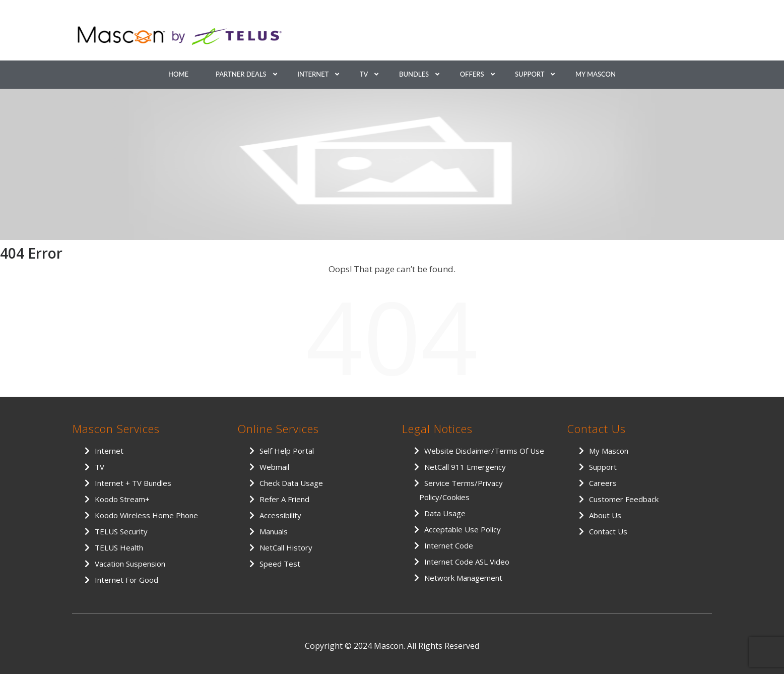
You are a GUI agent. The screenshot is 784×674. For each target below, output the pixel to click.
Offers (472, 74)
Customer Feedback (624, 499)
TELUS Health (119, 547)
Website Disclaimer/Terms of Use (484, 451)
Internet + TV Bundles (133, 483)
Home (178, 74)
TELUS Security (121, 531)
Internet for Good (126, 580)
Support (530, 74)
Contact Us (608, 531)
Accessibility (280, 515)
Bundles (414, 74)
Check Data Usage (291, 483)
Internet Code (449, 545)
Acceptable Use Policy (463, 529)
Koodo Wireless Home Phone (146, 515)
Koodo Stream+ (122, 499)
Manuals (274, 531)
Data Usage (445, 513)
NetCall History (286, 547)
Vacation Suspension (130, 564)
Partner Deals (241, 74)
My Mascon (596, 74)
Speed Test (280, 564)
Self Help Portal (287, 451)
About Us (605, 515)
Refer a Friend (284, 499)
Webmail (274, 467)
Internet (313, 74)
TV (364, 74)
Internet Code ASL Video (467, 562)
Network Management (463, 578)
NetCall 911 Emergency (465, 467)
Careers (603, 483)
